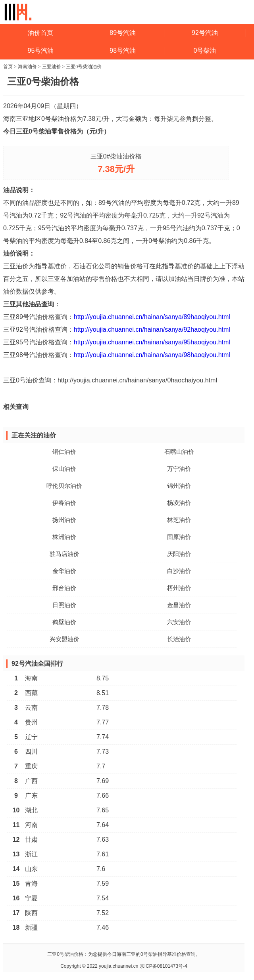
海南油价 (27, 67)
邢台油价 (64, 588)
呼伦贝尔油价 (64, 486)
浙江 (31, 854)
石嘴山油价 (179, 452)
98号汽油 (123, 51)
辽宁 (31, 737)
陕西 (31, 913)
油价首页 (40, 33)
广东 (31, 796)
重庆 (31, 766)
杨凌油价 (179, 503)
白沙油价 (179, 571)
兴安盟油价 (64, 639)
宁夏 (31, 898)
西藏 (31, 693)
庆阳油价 (179, 554)
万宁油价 (179, 469)
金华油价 (64, 571)
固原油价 (179, 537)
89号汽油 (123, 33)
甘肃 (31, 840)
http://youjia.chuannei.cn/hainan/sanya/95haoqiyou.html (152, 342)
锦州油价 (179, 486)
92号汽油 (205, 33)
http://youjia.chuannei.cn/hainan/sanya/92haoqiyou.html (152, 330)
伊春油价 (64, 503)
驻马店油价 (64, 554)
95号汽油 (41, 51)
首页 (8, 67)
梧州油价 (179, 588)
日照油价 (64, 605)
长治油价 (179, 639)
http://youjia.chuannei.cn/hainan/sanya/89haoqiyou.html (152, 317)
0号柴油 (205, 51)
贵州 (31, 722)
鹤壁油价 (64, 622)
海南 (31, 678)
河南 (31, 825)
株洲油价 (64, 537)
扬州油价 (64, 520)
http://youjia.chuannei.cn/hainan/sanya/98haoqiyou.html (152, 355)
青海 (31, 884)
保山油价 (64, 469)
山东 (31, 869)
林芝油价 (179, 520)
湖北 (31, 810)
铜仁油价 (64, 452)
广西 (31, 781)
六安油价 (179, 622)
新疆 (31, 927)
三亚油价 (52, 67)
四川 (31, 752)
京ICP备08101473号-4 (164, 966)
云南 (31, 708)
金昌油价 (179, 605)
